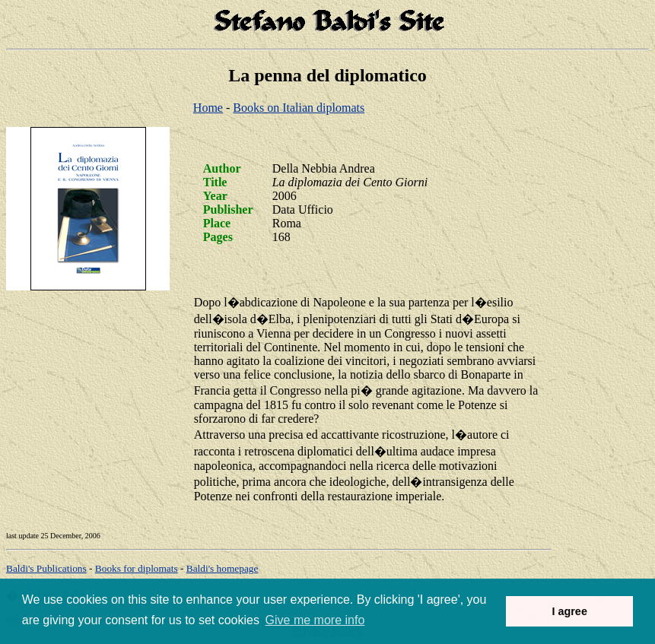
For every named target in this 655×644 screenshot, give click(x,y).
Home (208, 108)
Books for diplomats (137, 568)
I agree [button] (569, 611)
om (223, 568)
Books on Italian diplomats (299, 108)
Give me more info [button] (315, 620)
